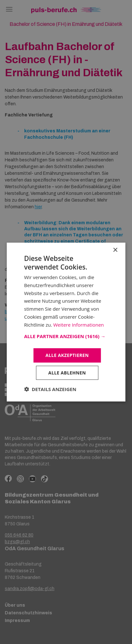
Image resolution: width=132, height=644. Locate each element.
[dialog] (66, 322)
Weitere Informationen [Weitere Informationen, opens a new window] (78, 324)
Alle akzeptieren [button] (67, 355)
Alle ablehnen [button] (67, 373)
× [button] (115, 250)
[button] (66, 336)
